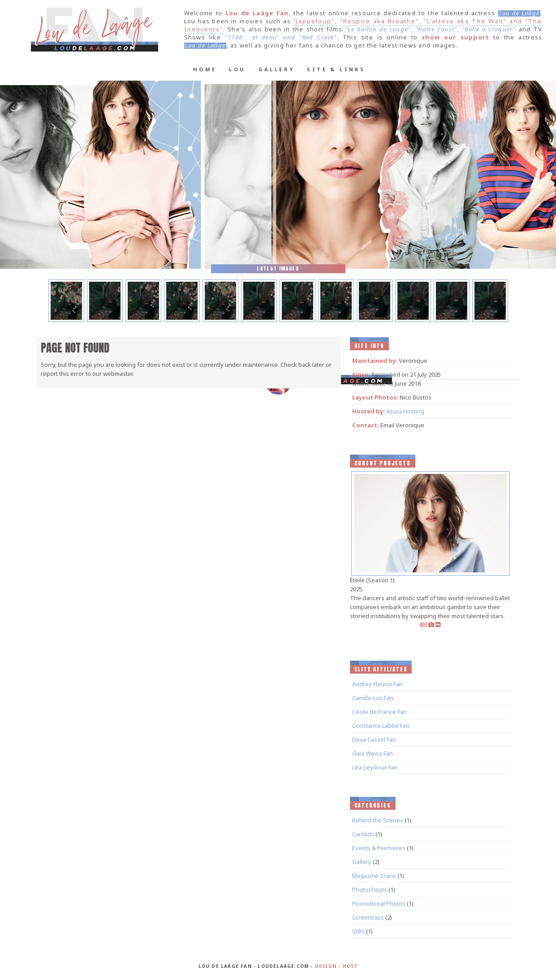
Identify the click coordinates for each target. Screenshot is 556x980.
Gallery (277, 69)
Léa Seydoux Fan (375, 767)
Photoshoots (370, 890)
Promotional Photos (379, 903)
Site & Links (336, 69)
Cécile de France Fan (379, 712)
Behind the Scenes (378, 820)
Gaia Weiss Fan (373, 753)
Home (205, 69)
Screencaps (368, 917)
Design (326, 966)
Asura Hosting (405, 411)
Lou (237, 69)
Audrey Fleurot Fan (377, 684)
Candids (363, 834)
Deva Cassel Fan (374, 739)
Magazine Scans (374, 876)
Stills (358, 931)
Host (350, 966)
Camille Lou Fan (373, 698)
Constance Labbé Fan (381, 726)
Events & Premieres (379, 848)
